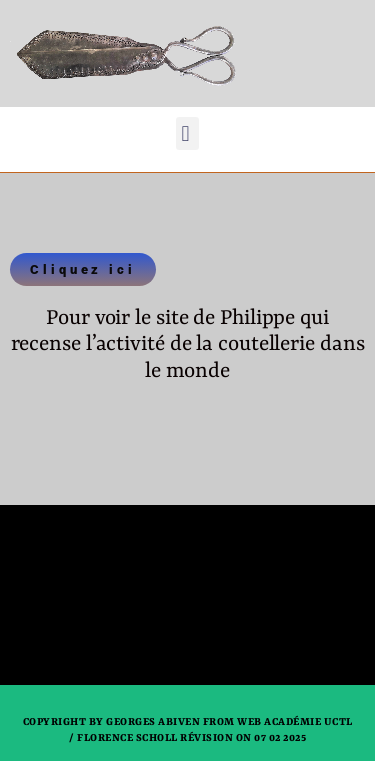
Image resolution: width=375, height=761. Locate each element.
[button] (187, 133)
